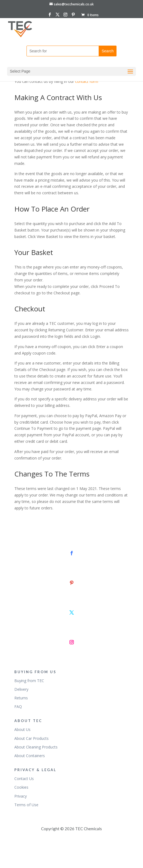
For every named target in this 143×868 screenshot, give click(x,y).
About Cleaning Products (36, 747)
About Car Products (31, 738)
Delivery (21, 689)
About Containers (30, 756)
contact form (87, 81)
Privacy (21, 796)
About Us (22, 729)
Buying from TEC (29, 681)
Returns (21, 698)
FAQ (18, 707)
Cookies (21, 787)
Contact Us (24, 779)
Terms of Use (26, 805)
